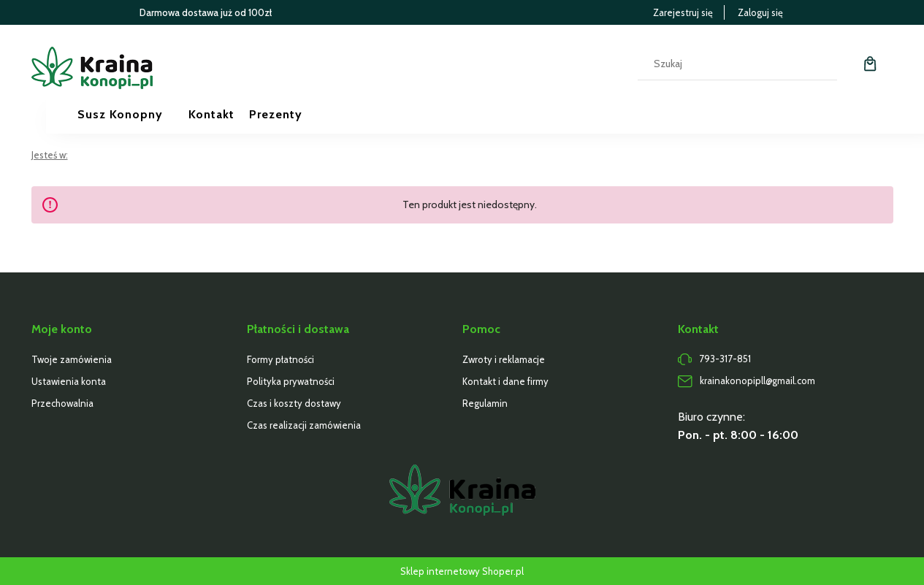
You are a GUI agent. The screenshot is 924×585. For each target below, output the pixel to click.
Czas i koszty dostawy (294, 403)
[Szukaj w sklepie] (723, 64)
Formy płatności (280, 359)
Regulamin (485, 403)
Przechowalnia (62, 403)
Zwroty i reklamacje (504, 359)
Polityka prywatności (291, 381)
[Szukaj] (820, 64)
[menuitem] (133, 115)
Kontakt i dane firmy (505, 381)
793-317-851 (725, 359)
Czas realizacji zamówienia (304, 425)
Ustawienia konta (69, 381)
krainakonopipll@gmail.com (757, 381)
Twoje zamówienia (72, 359)
